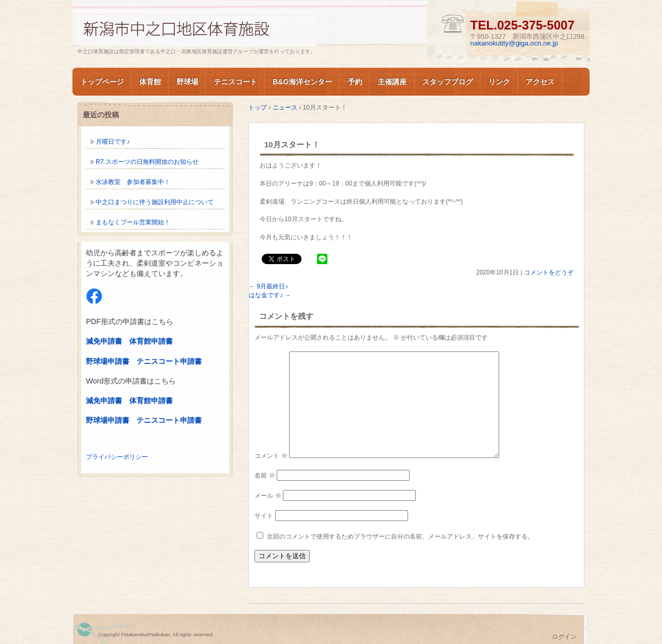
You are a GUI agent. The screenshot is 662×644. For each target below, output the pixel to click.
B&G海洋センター (302, 82)
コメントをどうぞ (549, 272)
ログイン (564, 637)
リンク (499, 82)
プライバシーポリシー (117, 457)
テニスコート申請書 (169, 361)
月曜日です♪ (113, 142)
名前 (265, 476)
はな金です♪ (270, 295)
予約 (355, 82)
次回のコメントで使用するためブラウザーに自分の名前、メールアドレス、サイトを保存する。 (400, 536)
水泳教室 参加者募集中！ (133, 182)
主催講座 (392, 82)
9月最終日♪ (268, 286)
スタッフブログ (447, 82)
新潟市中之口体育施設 (197, 28)
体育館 (150, 82)
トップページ (102, 82)
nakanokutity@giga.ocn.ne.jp (514, 43)
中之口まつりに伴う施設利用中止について (155, 202)
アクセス (540, 82)
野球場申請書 (108, 361)
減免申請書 (104, 341)
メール (268, 496)
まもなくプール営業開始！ (133, 222)
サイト (264, 516)
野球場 (187, 82)
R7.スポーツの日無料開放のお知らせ (147, 162)
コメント (271, 456)
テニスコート (235, 82)
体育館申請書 (151, 341)
